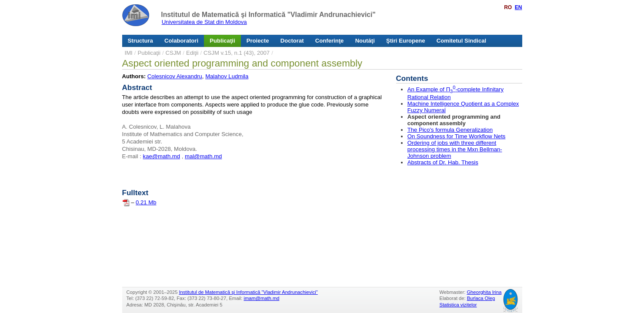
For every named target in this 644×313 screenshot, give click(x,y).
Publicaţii (222, 41)
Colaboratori (181, 41)
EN (519, 7)
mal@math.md (203, 156)
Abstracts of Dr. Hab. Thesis (443, 162)
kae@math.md (162, 156)
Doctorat (292, 41)
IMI (129, 53)
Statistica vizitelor (458, 305)
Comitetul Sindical (461, 41)
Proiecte (258, 41)
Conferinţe (330, 41)
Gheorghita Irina (484, 292)
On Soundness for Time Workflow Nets (457, 136)
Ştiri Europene (406, 41)
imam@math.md (262, 298)
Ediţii (192, 53)
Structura (140, 41)
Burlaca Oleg (481, 298)
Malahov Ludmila (227, 76)
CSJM (174, 53)
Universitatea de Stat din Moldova (204, 22)
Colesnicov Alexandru (175, 76)
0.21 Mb (146, 202)
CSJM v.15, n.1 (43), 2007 (237, 53)
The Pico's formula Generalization (450, 130)
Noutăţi (365, 41)
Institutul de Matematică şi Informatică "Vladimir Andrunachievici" (268, 15)
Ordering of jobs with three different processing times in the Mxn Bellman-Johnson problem (455, 149)
